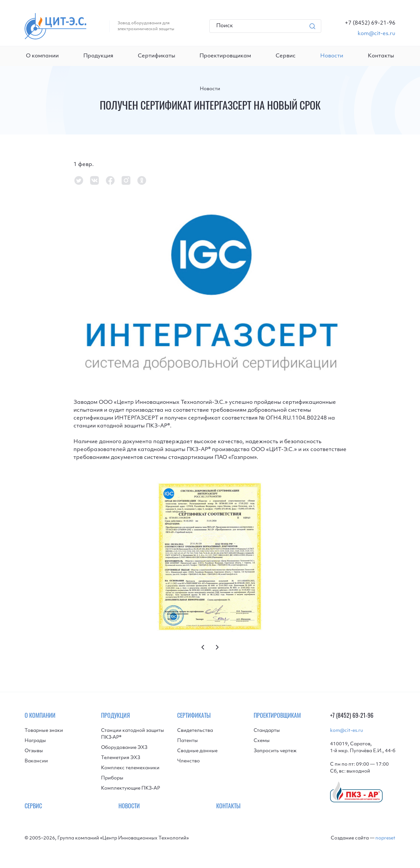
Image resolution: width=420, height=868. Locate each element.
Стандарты (267, 731)
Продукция (98, 56)
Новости (210, 89)
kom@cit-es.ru (346, 731)
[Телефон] (370, 23)
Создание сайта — (363, 838)
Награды (35, 741)
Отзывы (34, 751)
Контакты (381, 56)
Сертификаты (157, 56)
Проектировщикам (225, 56)
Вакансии (36, 761)
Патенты (188, 741)
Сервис (286, 56)
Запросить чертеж (275, 751)
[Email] (370, 34)
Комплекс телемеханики (130, 768)
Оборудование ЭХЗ (124, 748)
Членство (189, 761)
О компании (42, 56)
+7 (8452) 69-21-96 (352, 716)
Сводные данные (197, 751)
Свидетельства (195, 731)
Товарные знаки (44, 731)
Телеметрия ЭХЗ (121, 758)
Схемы (262, 741)
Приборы (112, 778)
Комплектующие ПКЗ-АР (131, 788)
